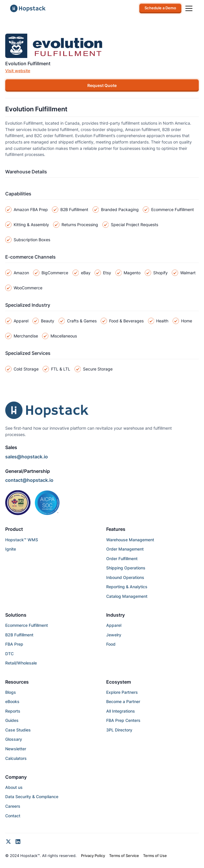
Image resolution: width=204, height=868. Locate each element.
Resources (17, 682)
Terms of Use (155, 856)
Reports (13, 711)
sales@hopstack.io (27, 457)
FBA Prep (14, 644)
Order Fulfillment (122, 559)
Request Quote (102, 85)
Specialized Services (28, 353)
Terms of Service (124, 856)
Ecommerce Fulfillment (27, 625)
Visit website (18, 71)
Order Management (125, 549)
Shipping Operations (126, 568)
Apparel (114, 625)
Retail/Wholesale (21, 663)
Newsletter (16, 749)
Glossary (14, 739)
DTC (9, 654)
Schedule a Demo (160, 8)
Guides (12, 720)
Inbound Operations (125, 577)
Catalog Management (127, 596)
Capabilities (18, 194)
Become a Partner (123, 701)
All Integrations (121, 711)
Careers (13, 806)
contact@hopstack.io (29, 480)
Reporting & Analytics (127, 587)
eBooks (12, 701)
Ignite (11, 549)
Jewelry (114, 635)
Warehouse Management (130, 540)
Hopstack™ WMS (22, 540)
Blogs (11, 692)
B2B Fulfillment (19, 635)
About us (14, 787)
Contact (13, 816)
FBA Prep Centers (123, 720)
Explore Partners (122, 692)
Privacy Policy (93, 856)
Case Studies (18, 730)
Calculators (16, 758)
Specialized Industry (28, 305)
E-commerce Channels (30, 257)
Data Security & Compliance (32, 797)
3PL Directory (119, 730)
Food (111, 644)
